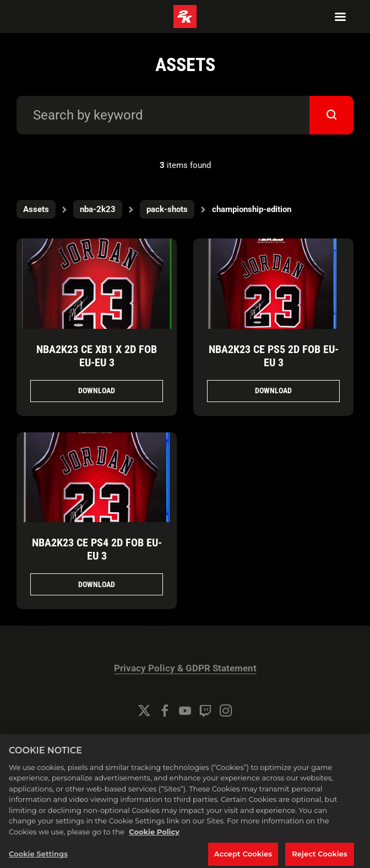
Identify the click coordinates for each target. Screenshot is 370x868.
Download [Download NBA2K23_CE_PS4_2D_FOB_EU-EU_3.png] (97, 584)
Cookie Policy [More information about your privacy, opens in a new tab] (154, 836)
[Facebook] (165, 710)
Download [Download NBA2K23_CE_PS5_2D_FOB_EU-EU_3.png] (273, 390)
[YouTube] (185, 710)
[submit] (331, 115)
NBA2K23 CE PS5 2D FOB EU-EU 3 (274, 356)
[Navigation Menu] (340, 17)
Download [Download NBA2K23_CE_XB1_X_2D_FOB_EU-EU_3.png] (97, 390)
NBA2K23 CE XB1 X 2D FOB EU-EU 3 (97, 356)
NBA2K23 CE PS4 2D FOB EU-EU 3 (97, 549)
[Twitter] (144, 710)
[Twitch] (205, 710)
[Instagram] (226, 710)
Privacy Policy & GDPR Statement (185, 668)
